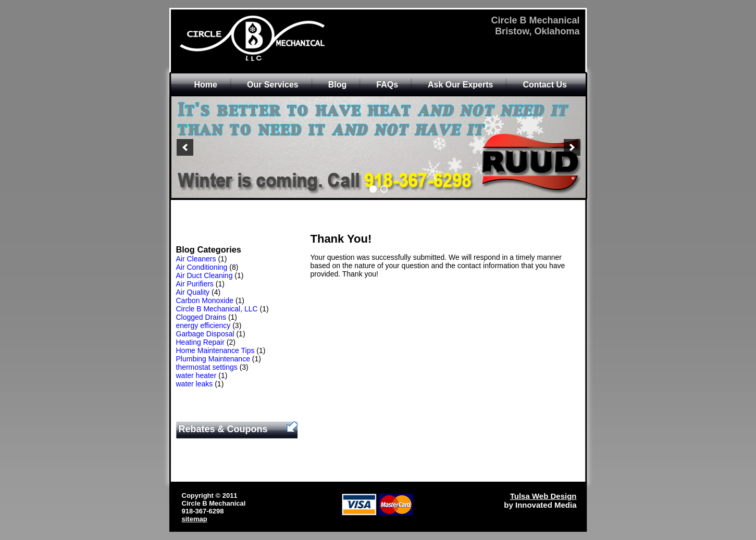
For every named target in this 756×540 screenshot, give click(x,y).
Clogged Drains (201, 317)
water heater (196, 375)
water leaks (195, 384)
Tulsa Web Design (543, 496)
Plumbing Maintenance (213, 359)
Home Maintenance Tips (215, 350)
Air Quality (193, 292)
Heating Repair (200, 342)
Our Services (273, 85)
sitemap (195, 519)
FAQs (387, 85)
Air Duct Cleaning (205, 275)
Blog (338, 85)
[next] (572, 147)
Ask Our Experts (460, 85)
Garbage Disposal (205, 334)
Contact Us (544, 85)
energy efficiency (203, 325)
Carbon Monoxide (205, 300)
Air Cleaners (196, 259)
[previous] (185, 147)
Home (206, 85)
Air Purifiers (195, 284)
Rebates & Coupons (223, 429)
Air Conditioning (202, 267)
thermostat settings (207, 367)
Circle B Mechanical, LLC (217, 309)
